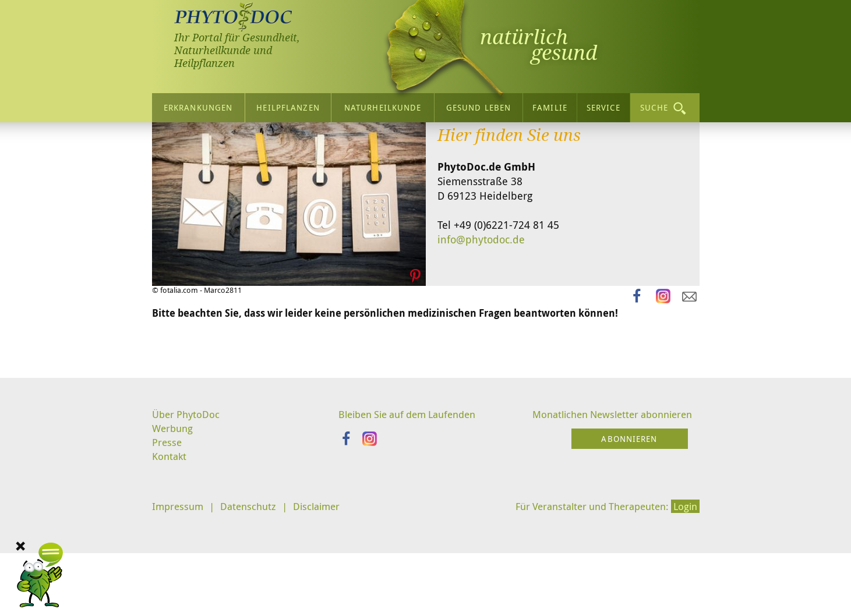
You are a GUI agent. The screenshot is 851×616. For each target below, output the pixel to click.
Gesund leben (479, 104)
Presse (167, 547)
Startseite (176, 142)
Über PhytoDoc (188, 517)
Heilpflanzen (288, 104)
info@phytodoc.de (481, 341)
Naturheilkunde (383, 104)
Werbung (174, 532)
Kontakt (170, 561)
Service (603, 104)
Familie (550, 104)
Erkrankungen (198, 104)
